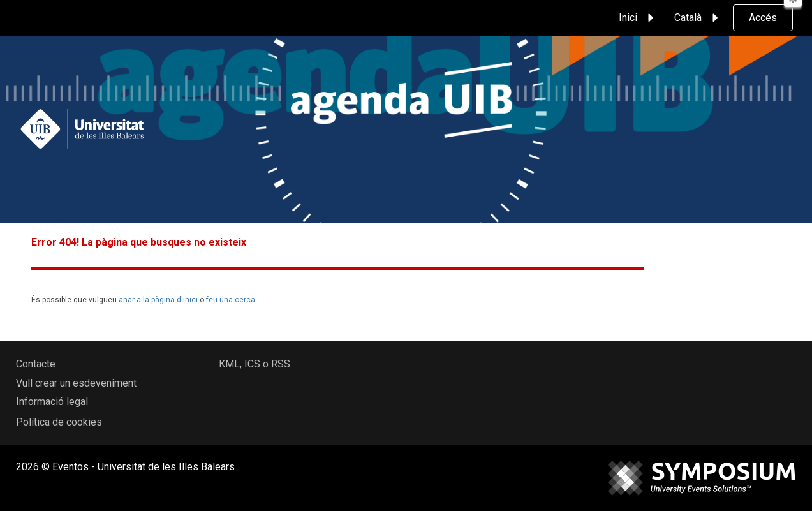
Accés (763, 18)
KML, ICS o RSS (255, 364)
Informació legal (52, 402)
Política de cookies (59, 422)
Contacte (36, 364)
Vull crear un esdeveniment (76, 383)
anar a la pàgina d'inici (158, 300)
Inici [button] (638, 18)
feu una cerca (231, 300)
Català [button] (698, 18)
